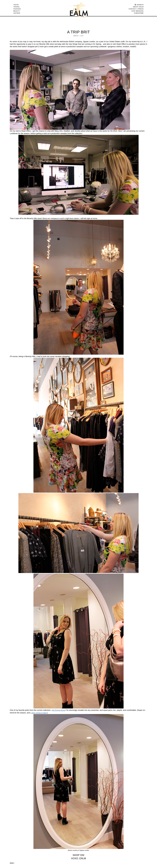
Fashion (17, 9)
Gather (17, 13)
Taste (16, 5)
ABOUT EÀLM (138, 7)
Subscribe (139, 13)
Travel (17, 7)
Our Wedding (138, 11)
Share (12, 863)
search (139, 5)
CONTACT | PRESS (136, 9)
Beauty (17, 11)
